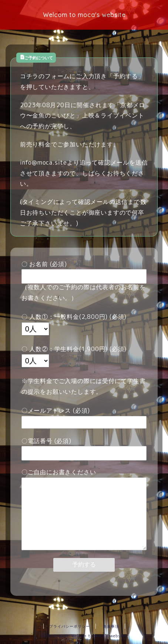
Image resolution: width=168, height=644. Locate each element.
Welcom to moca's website (84, 15)
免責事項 (111, 626)
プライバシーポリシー (70, 626)
